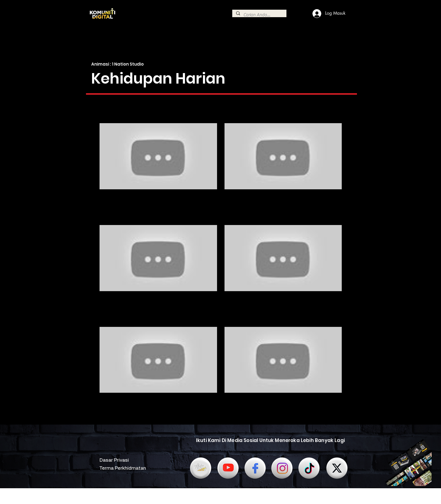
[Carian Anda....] (259, 15)
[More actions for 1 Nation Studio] (121, 116)
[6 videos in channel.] (221, 269)
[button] (121, 116)
